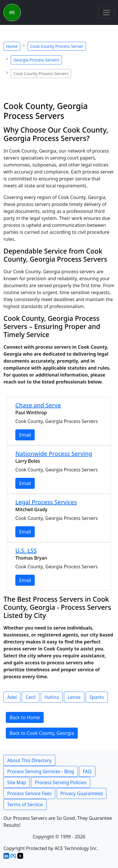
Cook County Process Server (57, 46)
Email (25, 435)
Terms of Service (25, 804)
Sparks (97, 697)
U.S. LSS (26, 550)
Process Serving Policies (61, 782)
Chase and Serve (38, 405)
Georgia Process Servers (36, 60)
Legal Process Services (46, 502)
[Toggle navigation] (106, 12)
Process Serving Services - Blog (41, 771)
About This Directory (29, 760)
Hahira (52, 697)
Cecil (31, 697)
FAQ (87, 771)
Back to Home (25, 717)
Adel (12, 697)
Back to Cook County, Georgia (42, 733)
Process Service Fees (29, 793)
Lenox (74, 697)
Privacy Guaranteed (82, 793)
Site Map (17, 782)
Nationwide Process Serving (54, 454)
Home (12, 46)
